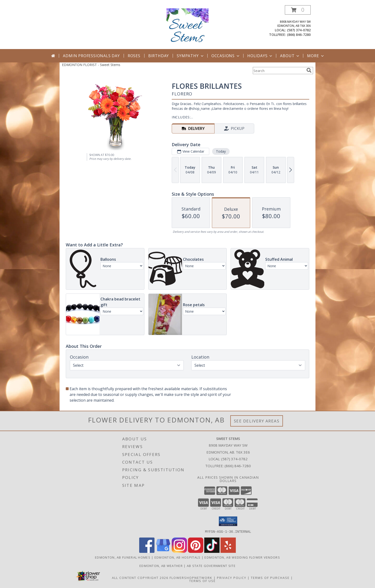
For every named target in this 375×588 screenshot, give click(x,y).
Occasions (226, 56)
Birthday (159, 56)
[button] (298, 10)
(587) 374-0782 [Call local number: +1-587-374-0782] (299, 30)
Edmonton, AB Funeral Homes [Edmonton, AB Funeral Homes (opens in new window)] (123, 557)
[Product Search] (279, 71)
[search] (309, 70)
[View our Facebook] (147, 551)
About (290, 56)
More (316, 56)
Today (221, 151)
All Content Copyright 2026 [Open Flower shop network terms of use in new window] (140, 577)
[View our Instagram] (179, 551)
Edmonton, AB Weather (161, 566)
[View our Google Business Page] (163, 551)
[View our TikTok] (212, 551)
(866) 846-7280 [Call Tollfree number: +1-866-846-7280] (238, 466)
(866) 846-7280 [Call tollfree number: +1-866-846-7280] (299, 35)
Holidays (260, 56)
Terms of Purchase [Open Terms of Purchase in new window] (270, 577)
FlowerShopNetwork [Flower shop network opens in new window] (191, 577)
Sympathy (190, 56)
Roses (134, 56)
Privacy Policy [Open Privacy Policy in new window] (232, 577)
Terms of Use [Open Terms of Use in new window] (202, 581)
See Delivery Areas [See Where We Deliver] (257, 421)
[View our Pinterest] (196, 551)
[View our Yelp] (228, 551)
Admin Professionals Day (91, 56)
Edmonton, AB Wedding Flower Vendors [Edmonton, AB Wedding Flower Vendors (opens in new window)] (242, 557)
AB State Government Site (211, 566)
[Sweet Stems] (188, 27)
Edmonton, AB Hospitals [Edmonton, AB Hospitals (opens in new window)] (178, 557)
